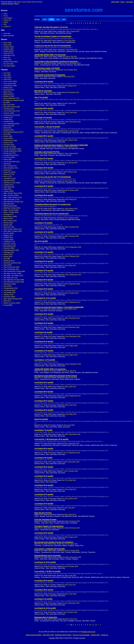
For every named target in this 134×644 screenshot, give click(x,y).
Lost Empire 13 (40, 232)
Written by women (9, 303)
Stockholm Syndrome (11, 263)
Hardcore (7, 174)
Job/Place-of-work (9, 183)
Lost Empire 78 (40, 476)
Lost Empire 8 (39, 332)
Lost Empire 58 (40, 410)
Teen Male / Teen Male (11, 276)
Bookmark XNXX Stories (63, 635)
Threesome (7, 284)
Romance (7, 248)
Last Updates (8, 18)
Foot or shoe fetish (10, 162)
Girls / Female (8, 166)
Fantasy (6, 51)
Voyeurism (7, 297)
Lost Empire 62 (40, 280)
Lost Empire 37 (40, 159)
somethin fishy (66, 204)
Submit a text (95, 635)
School (6, 254)
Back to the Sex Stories (34, 635)
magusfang (61, 75)
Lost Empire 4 (39, 599)
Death (5, 128)
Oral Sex (6, 233)
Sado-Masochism (9, 250)
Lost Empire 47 (40, 504)
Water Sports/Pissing (10, 299)
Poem (5, 60)
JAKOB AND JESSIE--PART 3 (45, 369)
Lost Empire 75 (40, 270)
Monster (6, 223)
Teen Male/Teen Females (12, 282)
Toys (5, 286)
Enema (6, 136)
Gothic (6, 170)
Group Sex (7, 172)
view (58, 19)
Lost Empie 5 (39, 118)
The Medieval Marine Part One (45, 214)
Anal (5, 77)
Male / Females (9, 195)
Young (6, 305)
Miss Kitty (38, 91)
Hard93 (57, 68)
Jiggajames (69, 542)
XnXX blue (7, 34)
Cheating (6, 109)
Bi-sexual (7, 90)
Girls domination (9, 168)
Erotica (6, 138)
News (5, 57)
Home (5, 14)
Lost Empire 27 (40, 351)
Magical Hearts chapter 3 (43, 68)
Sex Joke (7, 64)
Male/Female (8, 206)
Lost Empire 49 (40, 533)
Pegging (6, 235)
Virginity (6, 295)
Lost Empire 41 (40, 494)
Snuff (5, 259)
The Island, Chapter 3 (42, 526)
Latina (6, 189)
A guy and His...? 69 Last (43, 127)
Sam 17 (37, 97)
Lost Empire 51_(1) (41, 298)
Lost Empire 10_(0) (41, 562)
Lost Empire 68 (40, 108)
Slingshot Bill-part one (42, 555)
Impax (54, 519)
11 (93, 23)
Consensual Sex (9, 115)
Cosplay (6, 117)
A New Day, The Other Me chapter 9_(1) (48, 27)
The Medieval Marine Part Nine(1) (46, 204)
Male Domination (9, 200)
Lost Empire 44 (40, 485)
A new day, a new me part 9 (44, 152)
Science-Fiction (9, 62)
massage (7, 214)
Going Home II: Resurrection (45, 75)
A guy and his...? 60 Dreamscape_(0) (47, 439)
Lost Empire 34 (40, 323)
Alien (5, 75)
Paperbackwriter (58, 526)
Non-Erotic (7, 227)
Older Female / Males (11, 229)
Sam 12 (37, 241)
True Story (7, 66)
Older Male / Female (10, 231)
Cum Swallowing (9, 124)
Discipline (7, 130)
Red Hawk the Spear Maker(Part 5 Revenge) (50, 376)
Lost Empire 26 (40, 401)
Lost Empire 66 (40, 136)
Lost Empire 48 (40, 82)
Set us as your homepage (81, 635)
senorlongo (62, 55)
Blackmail (7, 94)
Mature (6, 219)
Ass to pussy (8, 84)
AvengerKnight (66, 36)
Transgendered (8, 288)
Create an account (7, 4)
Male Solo (7, 204)
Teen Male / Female (10, 273)
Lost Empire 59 (40, 590)
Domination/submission (11, 132)
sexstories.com (84, 10)
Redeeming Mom (40, 617)
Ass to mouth (8, 81)
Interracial (7, 181)
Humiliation (7, 179)
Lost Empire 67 (40, 261)
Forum (123, 2)
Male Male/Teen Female (11, 202)
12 (96, 23)
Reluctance (7, 244)
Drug (5, 134)
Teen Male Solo (9, 278)
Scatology (7, 252)
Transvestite (7, 292)
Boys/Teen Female (10, 107)
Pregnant (7, 240)
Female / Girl (8, 147)
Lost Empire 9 (39, 458)
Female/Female (9, 155)
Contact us (7, 26)
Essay (6, 45)
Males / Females (9, 212)
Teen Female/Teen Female (12, 271)
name (45, 19)
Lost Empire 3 (39, 223)
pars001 (50, 82)
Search (6, 22)
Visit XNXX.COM (48, 635)
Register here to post (88, 632)
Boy (5, 103)
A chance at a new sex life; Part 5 (46, 46)
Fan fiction (7, 145)
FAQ (5, 24)
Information (7, 55)
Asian (5, 79)
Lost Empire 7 (39, 430)
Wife (5, 301)
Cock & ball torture (10, 111)
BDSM (6, 88)
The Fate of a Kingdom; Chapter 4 (46, 36)
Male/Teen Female (10, 208)
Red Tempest (72, 376)
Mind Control (8, 221)
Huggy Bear (53, 617)
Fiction (6, 53)
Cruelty (6, 119)
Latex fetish (7, 187)
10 (90, 23)
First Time (7, 157)
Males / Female (9, 210)
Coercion (6, 113)
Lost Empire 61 (40, 341)
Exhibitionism (8, 141)
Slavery (6, 257)
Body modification (9, 98)
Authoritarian (8, 86)
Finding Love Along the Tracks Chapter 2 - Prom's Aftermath (56, 145)
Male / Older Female (10, 197)
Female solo (7, 153)
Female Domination (10, 149)
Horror (6, 176)
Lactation (7, 185)
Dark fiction (7, 126)
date (64, 19)
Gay (5, 164)
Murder (6, 225)
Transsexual (7, 290)
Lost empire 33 (40, 289)
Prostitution (7, 242)
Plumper (6, 238)
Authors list (7, 20)
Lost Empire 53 (40, 314)
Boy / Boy (7, 105)
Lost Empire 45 (40, 195)
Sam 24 (37, 419)
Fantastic (7, 49)
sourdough (48, 91)
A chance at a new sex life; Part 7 (46, 177)
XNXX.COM (115, 2)
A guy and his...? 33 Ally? (43, 571)
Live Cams (129, 2)
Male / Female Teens (10, 193)
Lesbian (6, 191)
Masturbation (8, 216)
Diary (5, 43)
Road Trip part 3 (40, 513)
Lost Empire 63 (40, 448)
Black (5, 92)
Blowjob (6, 96)
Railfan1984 (84, 145)
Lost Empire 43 (40, 382)
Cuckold (6, 122)
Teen (5, 265)
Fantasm (6, 47)
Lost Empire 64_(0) (41, 608)
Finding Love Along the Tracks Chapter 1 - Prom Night (54, 307)
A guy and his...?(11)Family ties (46, 549)
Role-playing (8, 246)
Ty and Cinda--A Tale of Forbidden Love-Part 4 (51, 61)
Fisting (6, 160)
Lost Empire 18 (40, 168)
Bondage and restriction (11, 100)
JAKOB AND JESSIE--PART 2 (45, 55)
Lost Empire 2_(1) (41, 360)
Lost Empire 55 (40, 467)
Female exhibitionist (10, 151)
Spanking (7, 261)
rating (51, 19)
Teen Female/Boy (9, 269)
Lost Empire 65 (40, 186)
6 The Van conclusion (42, 519)
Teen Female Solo (9, 267)
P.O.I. (66, 27)
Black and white (9, 36)
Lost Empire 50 (40, 392)
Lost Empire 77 (40, 252)
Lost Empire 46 (40, 581)
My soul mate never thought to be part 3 (48, 542)
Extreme (6, 143)
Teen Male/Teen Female (11, 280)
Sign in (17, 4)
